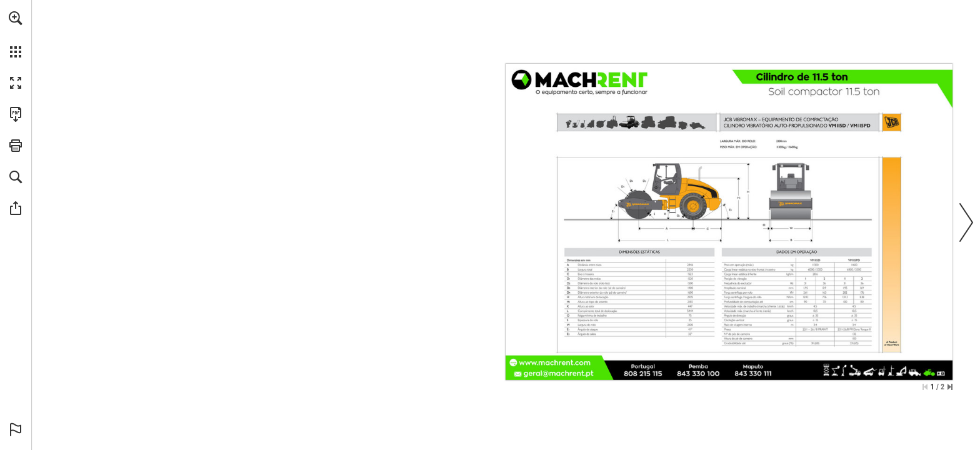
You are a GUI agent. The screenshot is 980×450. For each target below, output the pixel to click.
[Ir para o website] (555, 363)
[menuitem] (16, 34)
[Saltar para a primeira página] (925, 387)
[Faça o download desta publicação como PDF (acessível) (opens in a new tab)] (16, 114)
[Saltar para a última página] (950, 387)
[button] (16, 18)
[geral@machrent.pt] (559, 373)
